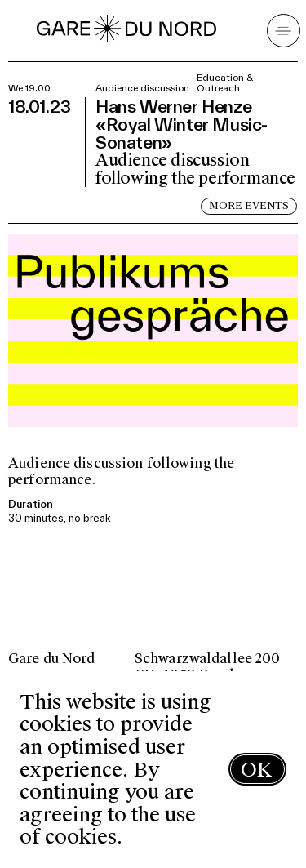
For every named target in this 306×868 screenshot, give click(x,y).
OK (256, 770)
